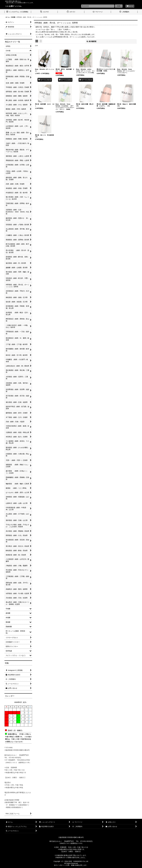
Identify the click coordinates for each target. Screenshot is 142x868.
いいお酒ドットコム (14, 6)
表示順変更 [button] (92, 41)
